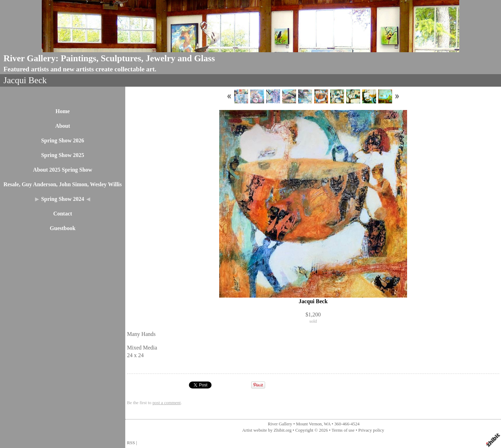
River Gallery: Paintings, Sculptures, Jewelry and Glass (109, 58)
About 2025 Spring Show (63, 170)
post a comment (166, 403)
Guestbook (63, 228)
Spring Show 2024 (63, 199)
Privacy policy (371, 430)
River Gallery (280, 424)
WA (327, 424)
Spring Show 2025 (63, 155)
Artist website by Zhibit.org (267, 430)
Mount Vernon (309, 424)
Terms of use (343, 430)
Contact (63, 214)
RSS (131, 443)
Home (63, 111)
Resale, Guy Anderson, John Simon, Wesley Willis (63, 184)
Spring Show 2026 (63, 140)
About (63, 126)
